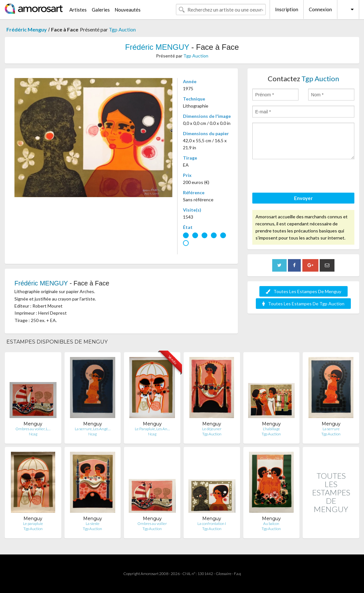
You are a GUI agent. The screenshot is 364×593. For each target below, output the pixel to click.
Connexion (320, 9)
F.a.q (238, 574)
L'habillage (271, 429)
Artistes (78, 10)
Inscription (287, 9)
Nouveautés (128, 10)
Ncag (33, 434)
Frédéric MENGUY (157, 47)
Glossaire (224, 574)
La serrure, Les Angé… (93, 429)
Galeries (101, 10)
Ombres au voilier (152, 523)
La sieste (93, 523)
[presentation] (301, 177)
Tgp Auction (122, 29)
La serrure (331, 429)
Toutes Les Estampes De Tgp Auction (303, 304)
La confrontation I (212, 523)
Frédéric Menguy (27, 29)
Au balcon (271, 523)
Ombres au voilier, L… (33, 429)
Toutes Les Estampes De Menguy (303, 291)
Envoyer (303, 198)
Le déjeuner (212, 429)
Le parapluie (33, 523)
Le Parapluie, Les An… (152, 429)
